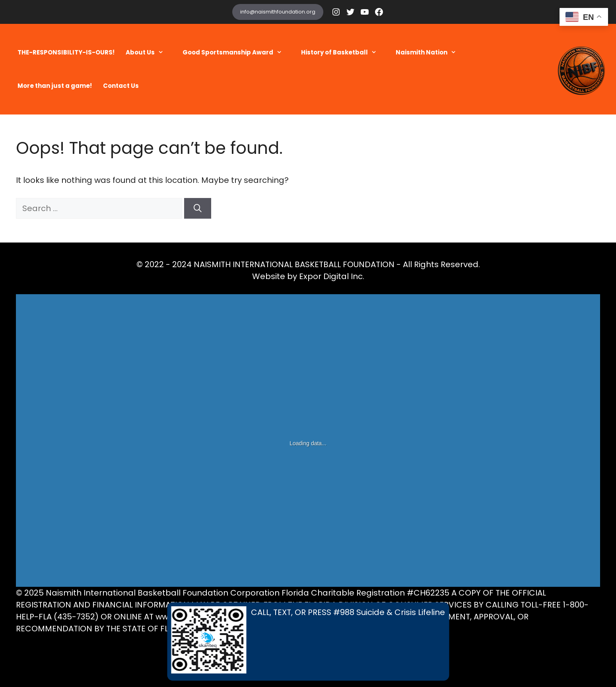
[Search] (198, 208)
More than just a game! (55, 86)
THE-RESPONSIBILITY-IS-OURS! (66, 52)
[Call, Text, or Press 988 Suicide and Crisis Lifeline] (308, 641)
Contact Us (121, 86)
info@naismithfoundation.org (278, 12)
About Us (149, 52)
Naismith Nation (430, 52)
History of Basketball (343, 52)
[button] (163, 52)
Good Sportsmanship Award (236, 52)
